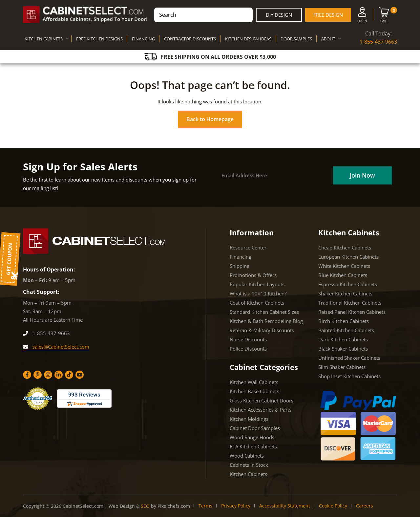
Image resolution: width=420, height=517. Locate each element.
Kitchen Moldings (249, 419)
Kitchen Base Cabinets (254, 391)
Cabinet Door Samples (255, 428)
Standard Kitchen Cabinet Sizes (264, 312)
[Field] (361, 175)
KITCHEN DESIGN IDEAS (248, 39)
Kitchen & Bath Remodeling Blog (266, 321)
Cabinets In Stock (249, 465)
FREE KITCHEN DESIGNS (99, 39)
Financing (241, 257)
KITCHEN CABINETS (44, 39)
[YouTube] (80, 375)
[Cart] (384, 16)
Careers (365, 506)
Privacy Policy (236, 506)
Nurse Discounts (248, 339)
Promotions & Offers (253, 275)
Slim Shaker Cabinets (342, 367)
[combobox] (203, 15)
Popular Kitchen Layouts (257, 284)
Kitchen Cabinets (248, 474)
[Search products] (203, 15)
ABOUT (328, 39)
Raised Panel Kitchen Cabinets (352, 312)
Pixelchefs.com (174, 506)
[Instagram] (48, 375)
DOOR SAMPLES (296, 39)
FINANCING (143, 39)
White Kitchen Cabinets (344, 266)
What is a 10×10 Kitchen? (258, 293)
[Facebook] (27, 375)
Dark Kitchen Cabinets (343, 339)
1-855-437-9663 (378, 42)
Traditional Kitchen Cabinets (350, 303)
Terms (205, 506)
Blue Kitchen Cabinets (343, 275)
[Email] (273, 175)
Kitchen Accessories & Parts (261, 410)
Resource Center (248, 248)
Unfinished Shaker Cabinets (349, 358)
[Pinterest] (38, 375)
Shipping (240, 266)
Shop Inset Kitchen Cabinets (349, 376)
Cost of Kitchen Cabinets (257, 303)
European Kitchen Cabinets (348, 257)
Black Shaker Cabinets (343, 349)
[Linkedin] (59, 375)
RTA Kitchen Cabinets (253, 446)
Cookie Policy (333, 506)
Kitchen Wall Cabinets (254, 382)
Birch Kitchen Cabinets (344, 321)
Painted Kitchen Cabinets (346, 330)
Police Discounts (248, 349)
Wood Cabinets (247, 456)
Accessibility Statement (285, 506)
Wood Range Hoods (252, 437)
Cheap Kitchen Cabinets (345, 248)
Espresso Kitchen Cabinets (348, 284)
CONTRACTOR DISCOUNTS (190, 39)
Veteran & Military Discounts (262, 330)
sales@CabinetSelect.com (56, 347)
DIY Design (279, 15)
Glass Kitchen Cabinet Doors (262, 400)
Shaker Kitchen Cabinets (345, 293)
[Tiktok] (69, 375)
